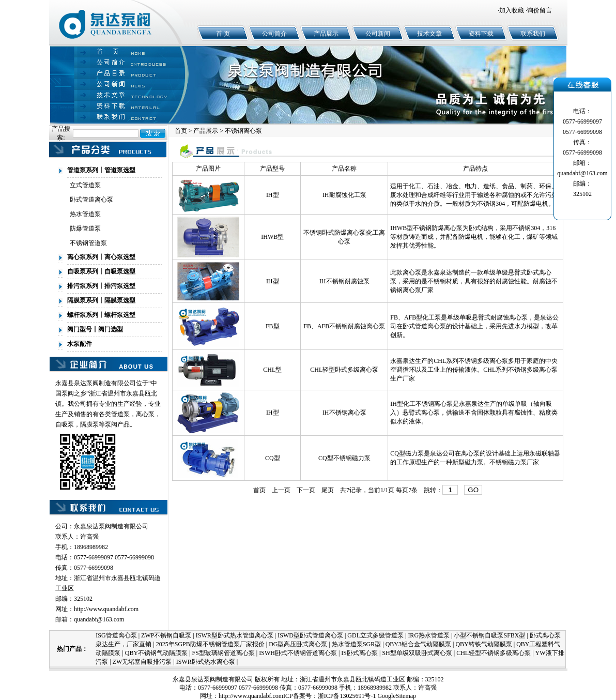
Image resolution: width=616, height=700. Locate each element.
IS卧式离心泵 (359, 653)
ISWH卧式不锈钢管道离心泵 (298, 653)
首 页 (223, 34)
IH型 (273, 195)
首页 (181, 131)
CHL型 (272, 370)
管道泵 (120, 414)
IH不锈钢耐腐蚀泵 (344, 281)
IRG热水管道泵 (429, 635)
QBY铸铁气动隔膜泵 (483, 644)
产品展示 (326, 34)
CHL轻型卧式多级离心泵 (344, 370)
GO (473, 490)
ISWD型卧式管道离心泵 (310, 635)
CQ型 (273, 458)
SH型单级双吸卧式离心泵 (417, 653)
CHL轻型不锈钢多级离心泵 (494, 653)
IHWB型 (272, 237)
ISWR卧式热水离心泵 (206, 662)
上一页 (281, 490)
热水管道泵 (85, 214)
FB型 (273, 326)
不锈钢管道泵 (88, 243)
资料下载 (481, 34)
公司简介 (274, 34)
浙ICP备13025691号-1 (347, 696)
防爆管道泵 (85, 229)
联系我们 (533, 34)
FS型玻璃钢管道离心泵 (223, 653)
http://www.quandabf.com (106, 609)
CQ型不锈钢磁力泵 (344, 458)
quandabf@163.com (99, 619)
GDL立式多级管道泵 (375, 635)
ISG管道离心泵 (116, 635)
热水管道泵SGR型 (356, 644)
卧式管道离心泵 (91, 200)
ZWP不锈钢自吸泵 (166, 635)
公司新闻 (378, 34)
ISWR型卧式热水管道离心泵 (235, 635)
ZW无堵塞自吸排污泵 (142, 662)
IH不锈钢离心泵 (344, 413)
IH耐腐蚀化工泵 (344, 195)
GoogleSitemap (397, 696)
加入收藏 (512, 10)
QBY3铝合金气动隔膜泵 (418, 644)
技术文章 (429, 34)
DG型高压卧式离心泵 (298, 644)
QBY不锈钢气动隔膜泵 (156, 653)
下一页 (306, 490)
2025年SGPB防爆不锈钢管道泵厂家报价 (210, 644)
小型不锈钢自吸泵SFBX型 (489, 635)
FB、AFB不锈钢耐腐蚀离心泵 (344, 326)
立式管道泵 (85, 185)
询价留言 (540, 10)
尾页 (328, 490)
